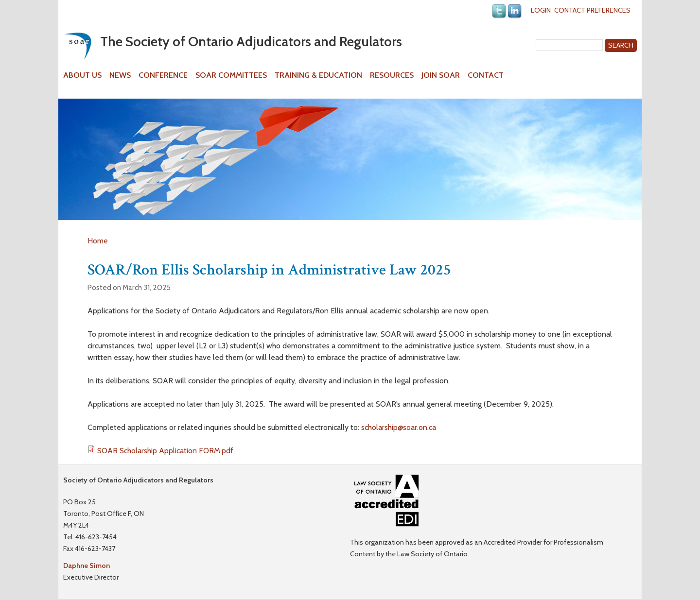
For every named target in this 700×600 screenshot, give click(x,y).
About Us (82, 75)
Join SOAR (441, 75)
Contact (486, 75)
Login (541, 10)
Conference (163, 75)
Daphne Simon (87, 566)
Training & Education (318, 75)
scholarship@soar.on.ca (399, 427)
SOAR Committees (231, 75)
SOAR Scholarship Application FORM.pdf (165, 451)
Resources (392, 75)
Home (98, 241)
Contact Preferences (592, 10)
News (120, 75)
